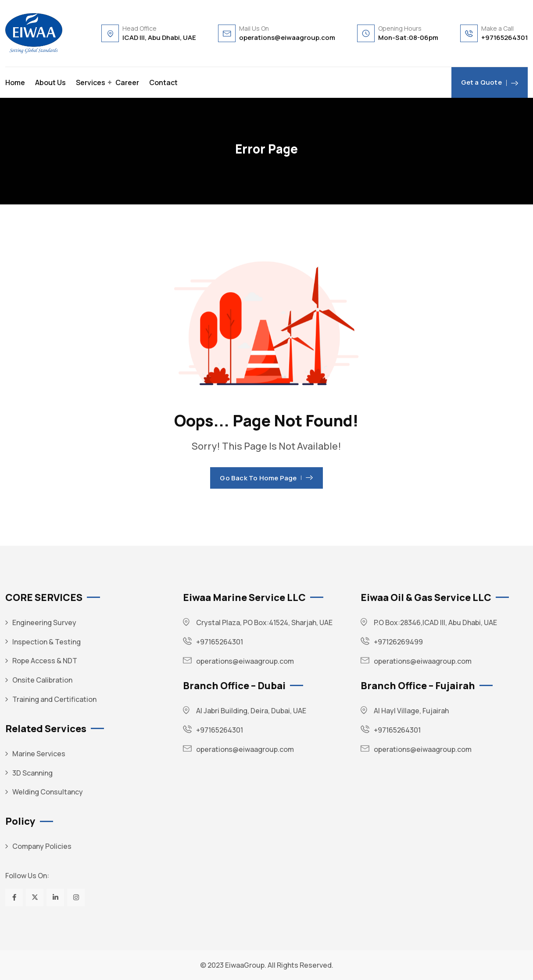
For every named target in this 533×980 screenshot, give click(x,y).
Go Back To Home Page (266, 478)
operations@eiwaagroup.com (287, 38)
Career (127, 82)
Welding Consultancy (48, 792)
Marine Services (39, 754)
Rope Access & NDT (45, 661)
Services (91, 82)
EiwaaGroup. (246, 965)
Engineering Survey (44, 622)
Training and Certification (54, 699)
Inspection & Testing (47, 642)
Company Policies (42, 846)
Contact (163, 82)
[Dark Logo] (34, 33)
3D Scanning (32, 773)
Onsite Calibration (42, 680)
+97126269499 (398, 642)
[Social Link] (14, 898)
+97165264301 (504, 38)
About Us (50, 82)
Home (15, 82)
